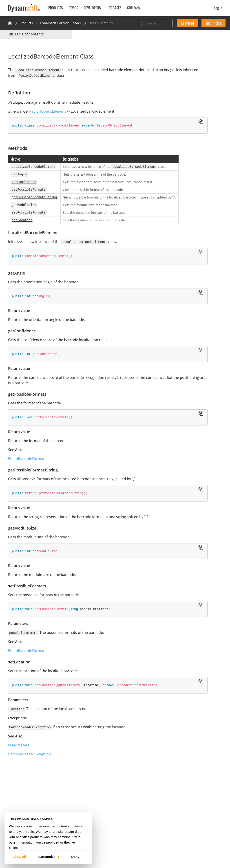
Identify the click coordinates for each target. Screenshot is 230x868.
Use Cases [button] (114, 8)
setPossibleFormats (190, 133)
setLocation (184, 139)
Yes (173, 62)
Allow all (19, 856)
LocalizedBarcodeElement (195, 97)
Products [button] (56, 8)
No (189, 62)
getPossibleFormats (190, 115)
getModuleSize (187, 127)
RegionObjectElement (50, 111)
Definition (178, 85)
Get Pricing (213, 23)
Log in (218, 8)
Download (188, 23)
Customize (49, 856)
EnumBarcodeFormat (29, 469)
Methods (178, 91)
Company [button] (134, 8)
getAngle (182, 103)
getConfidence (186, 109)
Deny (75, 856)
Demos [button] (73, 8)
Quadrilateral (22, 754)
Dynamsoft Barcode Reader (61, 23)
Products (26, 23)
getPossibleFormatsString (195, 121)
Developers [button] (92, 8)
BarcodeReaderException (32, 763)
